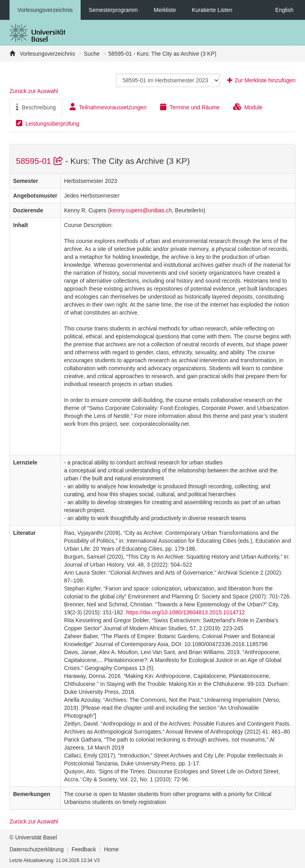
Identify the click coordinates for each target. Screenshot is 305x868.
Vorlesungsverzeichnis (45, 10)
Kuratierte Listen (212, 10)
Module (248, 107)
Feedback (84, 849)
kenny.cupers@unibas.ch (141, 210)
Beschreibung (36, 107)
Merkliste (165, 10)
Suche (92, 54)
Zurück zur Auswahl (34, 91)
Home (111, 849)
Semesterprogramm (113, 10)
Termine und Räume (190, 107)
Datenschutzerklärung (37, 849)
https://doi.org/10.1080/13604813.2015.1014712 (186, 612)
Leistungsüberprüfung (47, 123)
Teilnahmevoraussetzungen (108, 107)
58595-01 (41, 161)
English (284, 10)
